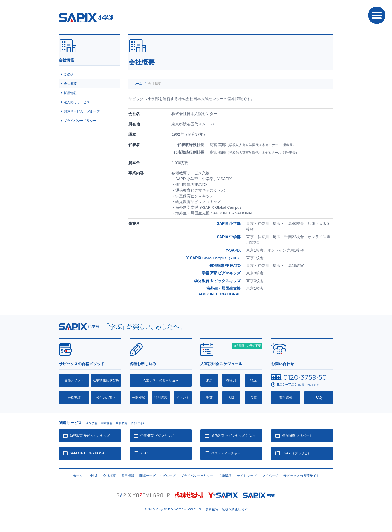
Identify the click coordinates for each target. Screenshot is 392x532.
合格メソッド (74, 380)
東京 (209, 380)
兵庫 (253, 398)
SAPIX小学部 (86, 17)
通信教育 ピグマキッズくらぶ (233, 436)
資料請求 (286, 398)
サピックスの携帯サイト (301, 476)
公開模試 (139, 398)
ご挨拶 (69, 74)
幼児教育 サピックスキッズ (218, 281)
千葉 (209, 398)
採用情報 (70, 93)
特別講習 (161, 398)
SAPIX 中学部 (229, 237)
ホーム (137, 84)
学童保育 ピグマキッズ (221, 273)
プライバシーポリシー (80, 121)
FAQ (319, 398)
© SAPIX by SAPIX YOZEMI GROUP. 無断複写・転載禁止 (196, 510)
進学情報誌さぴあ (106, 380)
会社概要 (70, 84)
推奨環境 (225, 476)
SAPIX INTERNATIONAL (88, 453)
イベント (183, 398)
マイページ (270, 476)
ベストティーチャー (226, 453)
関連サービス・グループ (82, 111)
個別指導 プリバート (297, 436)
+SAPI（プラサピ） (296, 453)
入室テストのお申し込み (161, 380)
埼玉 (253, 380)
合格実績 (74, 398)
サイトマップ (247, 476)
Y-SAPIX (233, 250)
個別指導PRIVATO (225, 265)
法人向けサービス (77, 102)
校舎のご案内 (106, 398)
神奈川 (231, 380)
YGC (144, 453)
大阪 (231, 398)
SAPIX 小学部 (229, 223)
